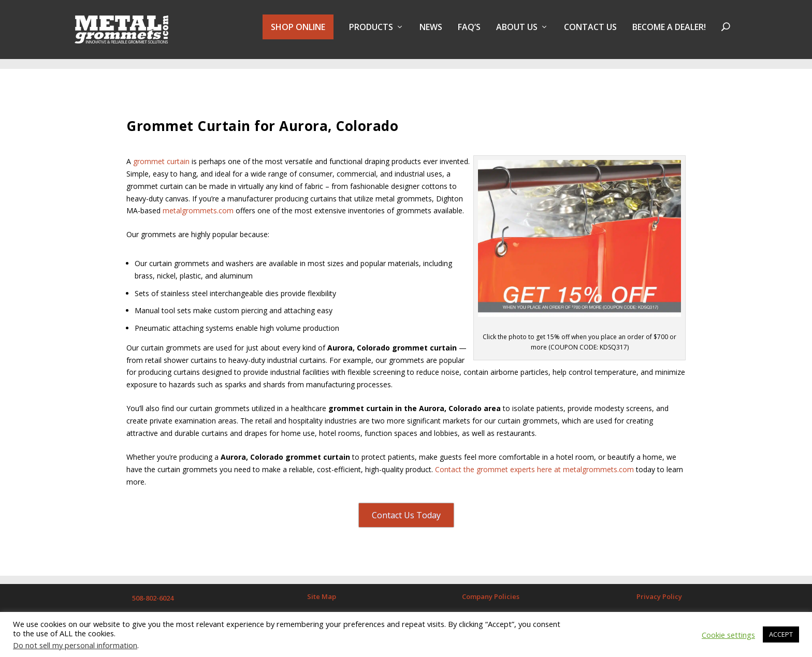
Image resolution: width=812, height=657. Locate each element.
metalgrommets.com (198, 206)
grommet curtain (161, 157)
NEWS (431, 33)
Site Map (322, 592)
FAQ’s (469, 33)
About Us (517, 33)
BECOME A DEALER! (669, 33)
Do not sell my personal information (75, 645)
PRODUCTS (371, 33)
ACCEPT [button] (781, 634)
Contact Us (590, 33)
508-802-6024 (153, 594)
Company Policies (491, 592)
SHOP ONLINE (298, 32)
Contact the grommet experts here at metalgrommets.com (534, 465)
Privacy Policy (659, 592)
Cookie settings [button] (728, 635)
